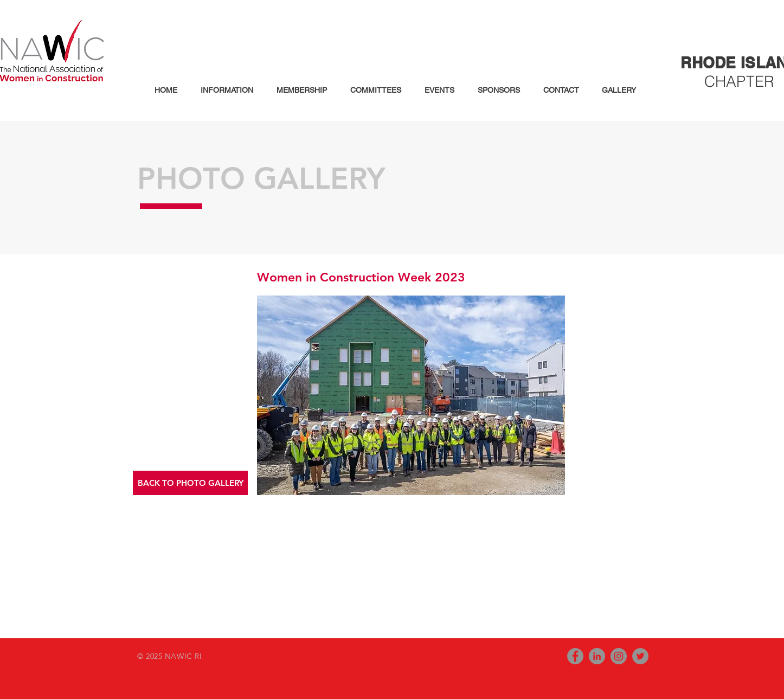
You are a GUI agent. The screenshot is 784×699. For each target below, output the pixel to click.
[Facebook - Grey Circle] (575, 656)
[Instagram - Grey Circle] (619, 656)
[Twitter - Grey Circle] (640, 656)
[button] (223, 90)
